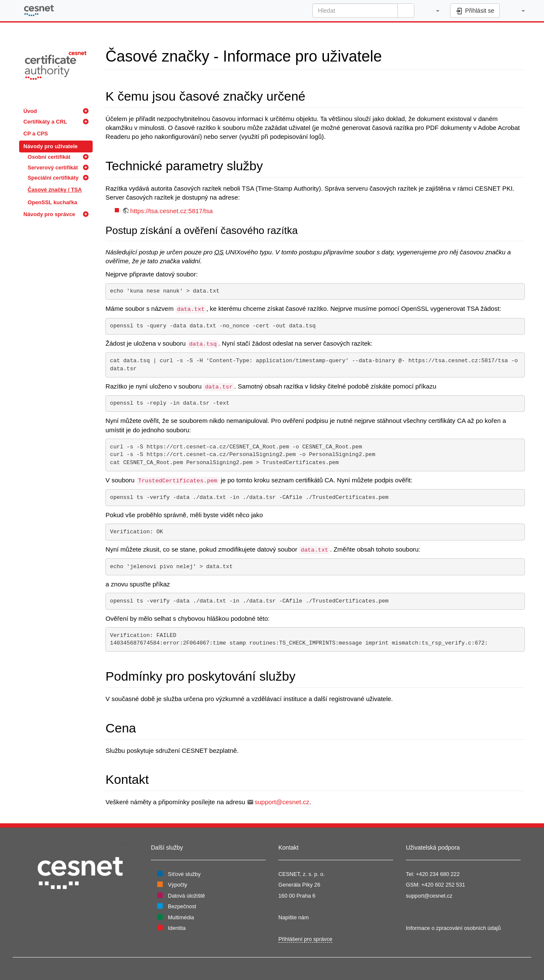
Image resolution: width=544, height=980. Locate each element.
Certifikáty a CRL (45, 122)
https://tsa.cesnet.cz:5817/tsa (171, 211)
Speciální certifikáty (53, 178)
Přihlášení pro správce (305, 939)
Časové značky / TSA (55, 190)
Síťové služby (184, 874)
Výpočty (177, 885)
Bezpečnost (182, 906)
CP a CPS (36, 134)
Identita (177, 928)
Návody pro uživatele (51, 146)
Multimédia (181, 917)
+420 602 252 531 (443, 885)
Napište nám (294, 917)
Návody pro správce (49, 214)
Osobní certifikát (49, 157)
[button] (433, 11)
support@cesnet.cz (282, 802)
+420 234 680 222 (438, 874)
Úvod (30, 111)
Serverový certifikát (53, 168)
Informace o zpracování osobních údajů (453, 928)
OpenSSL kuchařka (52, 202)
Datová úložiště (186, 896)
